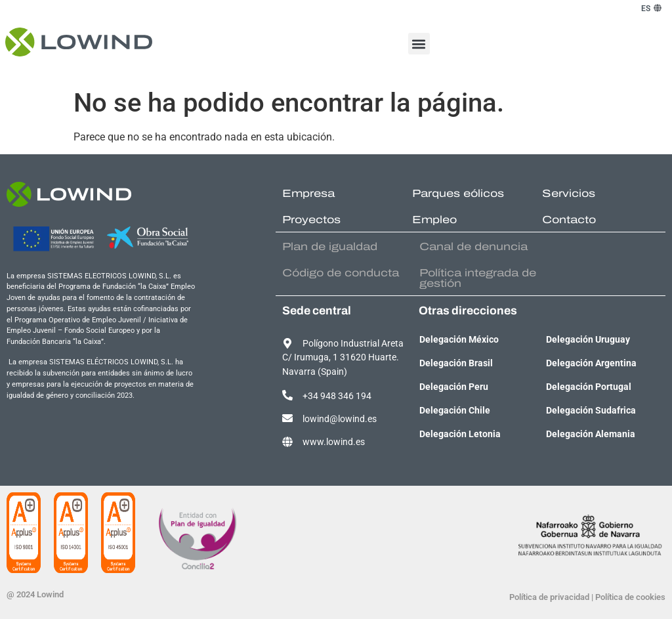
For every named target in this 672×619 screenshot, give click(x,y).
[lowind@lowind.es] (287, 418)
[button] (419, 44)
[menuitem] (646, 9)
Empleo (434, 220)
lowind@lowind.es (340, 419)
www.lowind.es (334, 442)
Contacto (569, 220)
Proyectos (311, 220)
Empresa (308, 193)
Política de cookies (630, 597)
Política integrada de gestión (478, 278)
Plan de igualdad (330, 246)
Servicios (569, 193)
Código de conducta (341, 273)
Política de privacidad (549, 597)
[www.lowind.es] (287, 442)
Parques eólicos (458, 193)
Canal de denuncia (473, 246)
